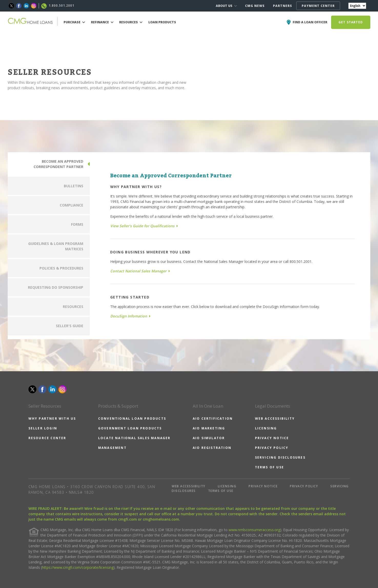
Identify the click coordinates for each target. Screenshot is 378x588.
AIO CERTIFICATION (213, 419)
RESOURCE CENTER (47, 438)
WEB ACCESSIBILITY (275, 419)
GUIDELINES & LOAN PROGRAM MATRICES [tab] (56, 246)
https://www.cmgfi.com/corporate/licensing (78, 567)
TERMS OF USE (269, 467)
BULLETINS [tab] (74, 186)
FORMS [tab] (77, 224)
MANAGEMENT (112, 448)
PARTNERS (283, 6)
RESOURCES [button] (131, 22)
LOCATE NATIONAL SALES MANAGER (134, 438)
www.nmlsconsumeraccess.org (254, 530)
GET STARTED (351, 22)
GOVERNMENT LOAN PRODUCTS (130, 428)
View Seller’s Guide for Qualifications (144, 226)
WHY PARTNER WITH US (52, 419)
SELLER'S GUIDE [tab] (70, 326)
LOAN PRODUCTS (162, 22)
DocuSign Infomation (130, 316)
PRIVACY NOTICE (272, 438)
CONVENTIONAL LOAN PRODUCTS (132, 419)
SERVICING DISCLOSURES (280, 457)
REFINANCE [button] (102, 22)
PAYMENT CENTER (318, 6)
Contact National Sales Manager (140, 271)
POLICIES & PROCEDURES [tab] (61, 268)
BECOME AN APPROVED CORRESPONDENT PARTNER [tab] (58, 164)
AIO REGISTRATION (212, 448)
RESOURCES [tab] (73, 307)
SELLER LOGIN (43, 428)
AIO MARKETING (209, 428)
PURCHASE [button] (74, 22)
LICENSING (266, 428)
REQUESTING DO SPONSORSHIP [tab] (56, 287)
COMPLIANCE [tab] (71, 205)
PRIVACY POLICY (272, 448)
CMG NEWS (255, 6)
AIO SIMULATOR (209, 438)
